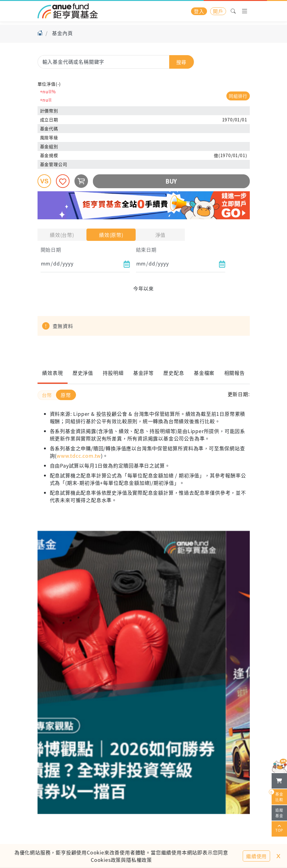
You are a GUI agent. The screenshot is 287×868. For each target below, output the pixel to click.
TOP (279, 829)
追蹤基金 (279, 813)
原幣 (66, 395)
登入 (199, 11)
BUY (171, 181)
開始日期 (51, 249)
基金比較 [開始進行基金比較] (277, 796)
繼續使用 (256, 856)
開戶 (218, 11)
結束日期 (146, 249)
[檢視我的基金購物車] (279, 781)
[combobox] (116, 62)
